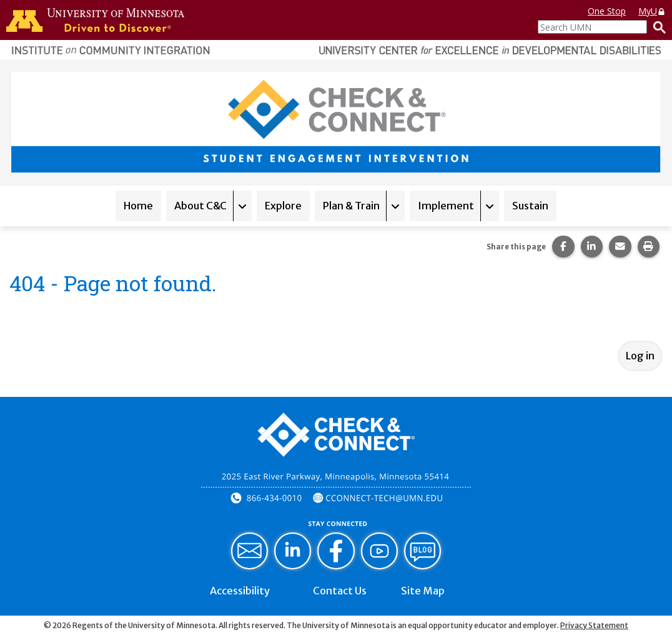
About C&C (200, 206)
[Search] (656, 27)
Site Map (423, 591)
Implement (446, 206)
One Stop (607, 11)
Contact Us (340, 591)
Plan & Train (351, 206)
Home (138, 206)
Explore (283, 206)
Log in (640, 356)
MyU (652, 11)
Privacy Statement (594, 625)
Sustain (530, 206)
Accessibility (240, 591)
